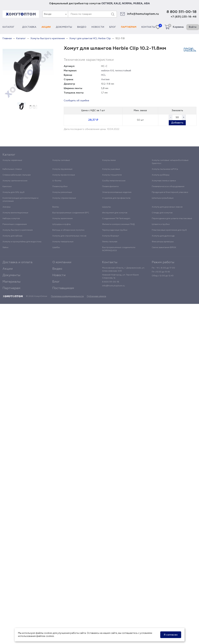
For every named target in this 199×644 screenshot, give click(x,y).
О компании (62, 262)
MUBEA (138, 3)
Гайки (5, 248)
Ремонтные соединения (15, 224)
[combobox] (55, 14)
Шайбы (56, 248)
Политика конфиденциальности (67, 296)
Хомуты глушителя (112, 175)
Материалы (12, 282)
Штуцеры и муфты (62, 224)
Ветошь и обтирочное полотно (68, 230)
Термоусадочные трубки (115, 230)
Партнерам (129, 27)
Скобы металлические (114, 181)
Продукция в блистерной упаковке (170, 192)
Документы (64, 27)
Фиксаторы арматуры (163, 242)
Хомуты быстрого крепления (18, 230)
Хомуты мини (109, 160)
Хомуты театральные (63, 242)
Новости (98, 27)
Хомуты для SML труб (14, 192)
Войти (193, 27)
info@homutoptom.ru (143, 14)
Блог (113, 27)
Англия (105, 79)
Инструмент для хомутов (115, 213)
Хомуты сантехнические (15, 181)
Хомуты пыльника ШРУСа (165, 169)
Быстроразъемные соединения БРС (71, 213)
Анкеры (7, 207)
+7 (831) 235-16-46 (184, 17)
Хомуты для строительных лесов (69, 236)
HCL (103, 75)
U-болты (57, 181)
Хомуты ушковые (111, 169)
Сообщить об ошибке (76, 101)
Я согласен (171, 635)
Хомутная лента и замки (164, 181)
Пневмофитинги (110, 187)
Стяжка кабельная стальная (17, 175)
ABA (147, 3)
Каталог (10, 27)
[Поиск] (113, 14)
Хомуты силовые (61, 160)
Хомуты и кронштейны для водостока (22, 242)
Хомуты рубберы (161, 175)
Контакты (148, 27)
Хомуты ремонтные (62, 192)
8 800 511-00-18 (181, 12)
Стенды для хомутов (162, 213)
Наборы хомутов (11, 219)
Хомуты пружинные (62, 169)
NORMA (127, 3)
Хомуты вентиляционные (15, 213)
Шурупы (106, 207)
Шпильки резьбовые (163, 198)
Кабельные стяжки (12, 169)
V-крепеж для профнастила (116, 198)
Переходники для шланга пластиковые (172, 219)
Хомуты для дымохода (163, 236)
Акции (46, 27)
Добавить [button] (177, 123)
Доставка (29, 27)
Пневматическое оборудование (168, 187)
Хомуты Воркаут (111, 236)
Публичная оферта (96, 296)
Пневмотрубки (60, 187)
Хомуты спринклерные (64, 198)
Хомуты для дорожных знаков (167, 207)
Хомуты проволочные (64, 175)
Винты (56, 207)
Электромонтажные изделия (117, 192)
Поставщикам (63, 288)
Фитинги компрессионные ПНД (118, 224)
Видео (82, 27)
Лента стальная (110, 242)
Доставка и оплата (18, 262)
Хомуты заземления (62, 219)
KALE (117, 3)
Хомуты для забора (12, 236)
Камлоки (7, 187)
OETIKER (107, 3)
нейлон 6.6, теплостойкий (116, 71)
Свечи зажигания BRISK (164, 248)
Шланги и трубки (161, 224)
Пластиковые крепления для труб (169, 230)
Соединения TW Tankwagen (116, 219)
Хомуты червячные (12, 160)
